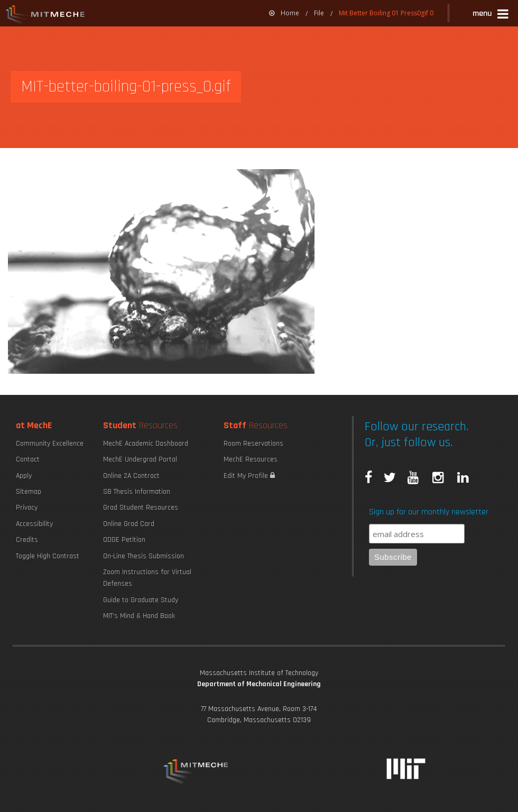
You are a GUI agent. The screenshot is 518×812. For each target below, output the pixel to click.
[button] (491, 15)
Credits (27, 540)
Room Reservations (253, 444)
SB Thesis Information (137, 492)
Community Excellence (50, 444)
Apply (24, 476)
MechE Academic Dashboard (146, 444)
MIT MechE (45, 16)
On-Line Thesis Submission (144, 556)
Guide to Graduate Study (141, 600)
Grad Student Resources (141, 508)
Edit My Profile (249, 476)
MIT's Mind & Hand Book (139, 616)
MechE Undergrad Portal (140, 459)
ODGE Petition (124, 540)
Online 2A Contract (131, 476)
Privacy (27, 508)
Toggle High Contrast (48, 556)
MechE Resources (251, 459)
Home (284, 13)
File (319, 13)
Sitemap (29, 492)
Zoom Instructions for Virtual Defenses (147, 578)
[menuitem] (284, 13)
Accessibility (34, 524)
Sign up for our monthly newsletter (429, 512)
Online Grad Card (129, 524)
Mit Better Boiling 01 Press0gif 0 (386, 13)
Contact (28, 459)
